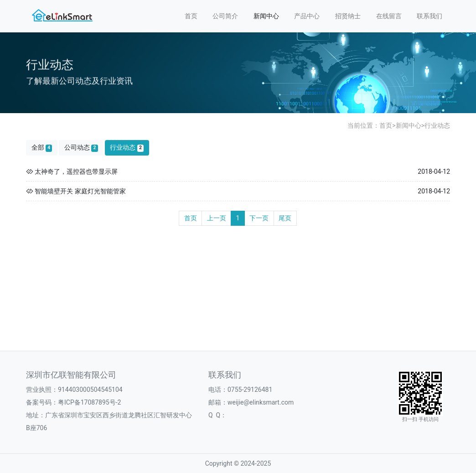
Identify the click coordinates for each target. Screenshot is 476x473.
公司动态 (81, 148)
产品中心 (307, 16)
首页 (191, 16)
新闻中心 (266, 16)
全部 (42, 148)
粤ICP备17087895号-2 (89, 402)
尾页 (285, 218)
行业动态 (437, 125)
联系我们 (429, 16)
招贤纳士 (348, 16)
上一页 (217, 218)
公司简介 (225, 16)
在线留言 (389, 16)
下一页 (259, 218)
